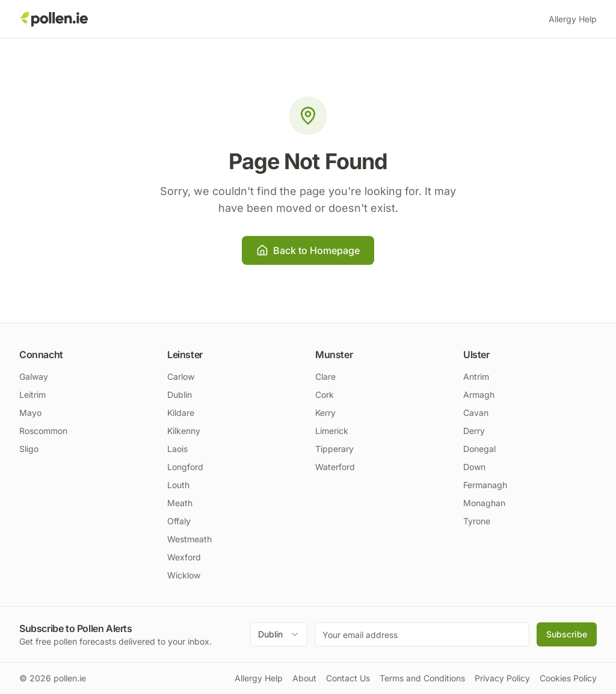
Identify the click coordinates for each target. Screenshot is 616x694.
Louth (178, 485)
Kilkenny (184, 431)
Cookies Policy (568, 678)
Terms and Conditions (422, 678)
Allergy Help (573, 19)
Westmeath (189, 539)
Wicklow (184, 575)
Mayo (30, 413)
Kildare (181, 413)
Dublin (180, 395)
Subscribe (567, 634)
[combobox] (279, 634)
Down (474, 467)
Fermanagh (485, 485)
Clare (325, 376)
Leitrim (32, 395)
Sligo (29, 449)
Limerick (332, 431)
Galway (34, 376)
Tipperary (334, 449)
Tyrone (477, 521)
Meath (180, 503)
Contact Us (348, 678)
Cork (325, 395)
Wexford (184, 557)
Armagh (479, 395)
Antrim (476, 376)
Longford (185, 467)
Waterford (335, 467)
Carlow (181, 376)
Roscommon (43, 431)
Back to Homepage (308, 250)
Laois (177, 449)
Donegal (479, 449)
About (304, 678)
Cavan (476, 413)
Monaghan (484, 503)
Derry (474, 431)
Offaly (179, 521)
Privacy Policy (502, 678)
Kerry (325, 413)
